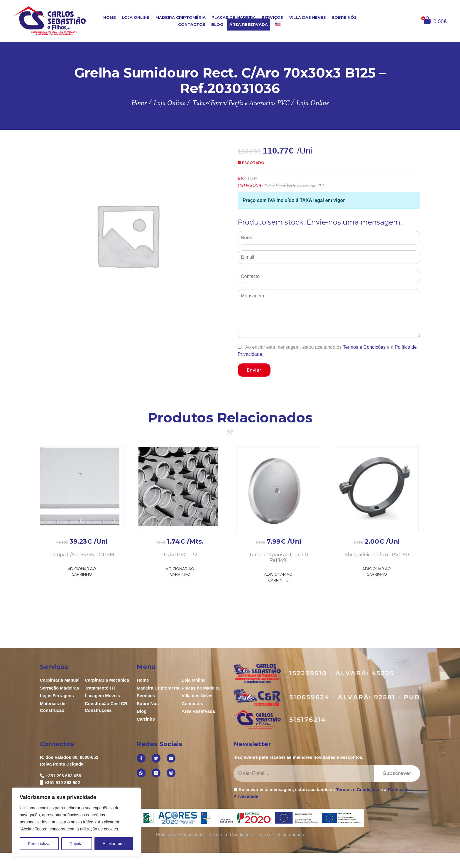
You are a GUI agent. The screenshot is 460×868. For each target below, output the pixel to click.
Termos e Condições (364, 347)
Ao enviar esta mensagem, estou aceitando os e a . (327, 350)
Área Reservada (249, 25)
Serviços (272, 17)
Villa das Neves (308, 17)
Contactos (192, 25)
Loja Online (136, 17)
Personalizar (39, 844)
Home (110, 17)
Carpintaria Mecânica (107, 680)
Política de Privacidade (180, 835)
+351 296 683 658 (63, 776)
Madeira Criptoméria (181, 17)
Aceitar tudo (114, 844)
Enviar (254, 370)
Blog (217, 25)
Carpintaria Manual (60, 680)
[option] (127, 235)
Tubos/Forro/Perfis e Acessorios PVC (294, 186)
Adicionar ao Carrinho (82, 572)
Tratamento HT (100, 688)
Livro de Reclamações (281, 835)
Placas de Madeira (234, 17)
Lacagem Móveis (102, 696)
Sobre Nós (344, 17)
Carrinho (146, 719)
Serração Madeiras (59, 688)
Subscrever (397, 773)
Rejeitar (77, 844)
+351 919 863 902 (62, 782)
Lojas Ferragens (57, 696)
